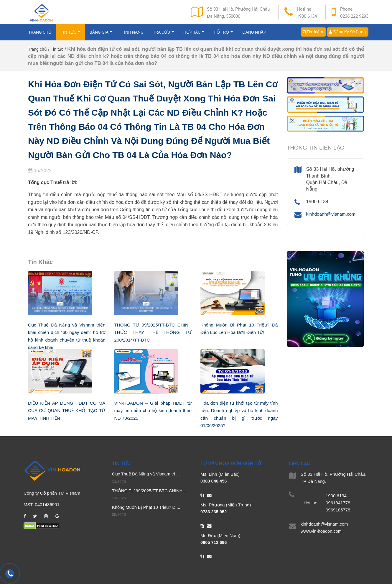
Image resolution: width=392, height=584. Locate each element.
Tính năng (133, 35)
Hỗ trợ (223, 35)
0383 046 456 (214, 481)
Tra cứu (163, 35)
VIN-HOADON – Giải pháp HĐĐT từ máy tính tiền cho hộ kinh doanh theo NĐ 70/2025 (153, 411)
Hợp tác (194, 35)
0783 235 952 (214, 512)
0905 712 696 (214, 543)
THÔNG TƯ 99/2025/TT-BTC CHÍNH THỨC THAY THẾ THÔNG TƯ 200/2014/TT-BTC (153, 332)
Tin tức (70, 35)
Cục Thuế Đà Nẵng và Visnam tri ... (147, 474)
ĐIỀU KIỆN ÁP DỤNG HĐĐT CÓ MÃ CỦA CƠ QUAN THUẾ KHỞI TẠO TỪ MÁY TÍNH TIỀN (67, 411)
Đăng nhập (254, 35)
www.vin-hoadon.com (322, 531)
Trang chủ (40, 35)
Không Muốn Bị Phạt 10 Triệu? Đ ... (147, 508)
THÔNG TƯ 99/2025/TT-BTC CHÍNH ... (151, 491)
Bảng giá (101, 35)
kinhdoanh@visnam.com (332, 214)
